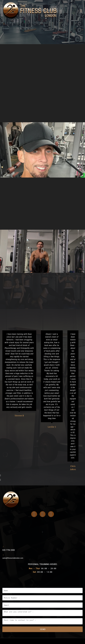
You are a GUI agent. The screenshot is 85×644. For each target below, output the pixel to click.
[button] (81, 11)
